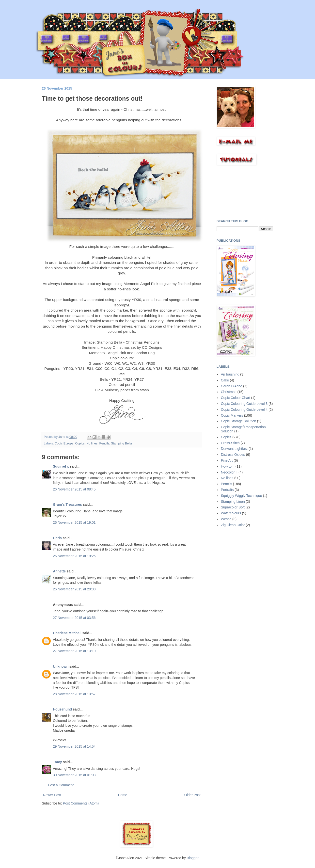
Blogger (193, 858)
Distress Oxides (233, 455)
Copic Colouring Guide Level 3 (244, 404)
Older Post (192, 795)
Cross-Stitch (230, 443)
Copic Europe (64, 443)
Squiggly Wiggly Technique (242, 496)
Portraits (227, 490)
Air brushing (230, 374)
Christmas (229, 392)
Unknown (61, 666)
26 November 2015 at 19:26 (74, 556)
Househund (62, 709)
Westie (226, 519)
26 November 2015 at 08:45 (74, 489)
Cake (225, 380)
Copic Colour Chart (236, 398)
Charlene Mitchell (67, 633)
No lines (92, 443)
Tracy (57, 762)
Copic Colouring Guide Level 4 (244, 410)
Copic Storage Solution (239, 421)
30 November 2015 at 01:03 (74, 775)
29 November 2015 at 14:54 (74, 746)
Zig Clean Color (233, 525)
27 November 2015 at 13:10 (74, 651)
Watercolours (231, 513)
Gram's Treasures (67, 505)
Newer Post (52, 795)
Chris (57, 538)
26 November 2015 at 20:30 (74, 589)
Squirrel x (61, 466)
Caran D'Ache (232, 386)
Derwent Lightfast (234, 449)
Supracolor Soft (233, 507)
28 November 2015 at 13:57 (74, 694)
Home (122, 795)
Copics (80, 443)
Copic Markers (232, 415)
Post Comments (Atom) (81, 803)
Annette (59, 571)
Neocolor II (229, 472)
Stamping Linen (233, 502)
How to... (228, 466)
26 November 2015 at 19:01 (74, 522)
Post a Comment (61, 785)
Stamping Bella (121, 443)
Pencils (104, 443)
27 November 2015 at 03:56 (74, 618)
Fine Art (227, 460)
